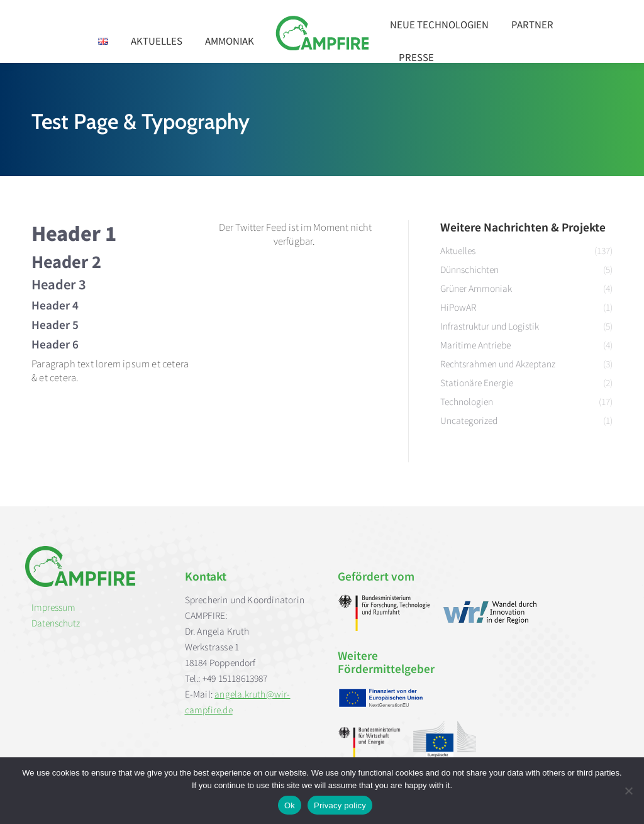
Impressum (53, 607)
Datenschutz (56, 623)
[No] (628, 791)
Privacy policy (340, 805)
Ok (290, 805)
